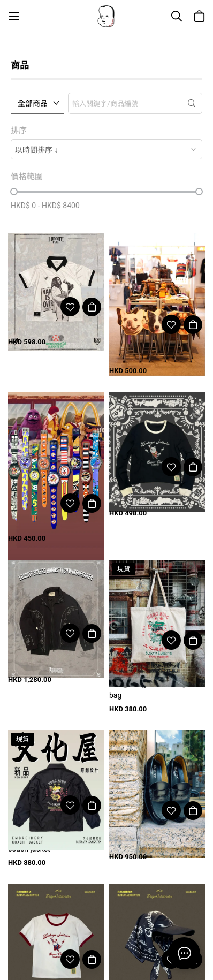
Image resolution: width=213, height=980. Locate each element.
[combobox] (107, 149)
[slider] (14, 192)
